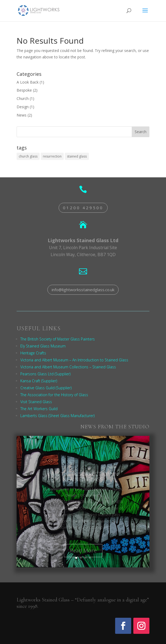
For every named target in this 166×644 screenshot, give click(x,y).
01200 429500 (83, 208)
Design (23, 107)
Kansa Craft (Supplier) (39, 381)
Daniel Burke (59, 493)
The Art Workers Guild (39, 409)
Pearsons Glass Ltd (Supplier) (45, 374)
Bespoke (24, 90)
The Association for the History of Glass (54, 395)
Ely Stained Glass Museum (43, 346)
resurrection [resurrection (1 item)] (52, 156)
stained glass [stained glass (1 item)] (77, 156)
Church (23, 98)
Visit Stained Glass (36, 402)
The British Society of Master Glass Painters (58, 339)
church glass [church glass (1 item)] (28, 156)
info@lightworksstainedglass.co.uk (83, 290)
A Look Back (28, 82)
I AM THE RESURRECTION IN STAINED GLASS (83, 481)
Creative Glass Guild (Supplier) (46, 388)
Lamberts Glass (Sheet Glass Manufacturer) (57, 416)
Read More (83, 555)
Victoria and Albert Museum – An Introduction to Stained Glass (74, 360)
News (22, 115)
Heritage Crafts (33, 353)
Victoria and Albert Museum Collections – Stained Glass (68, 367)
